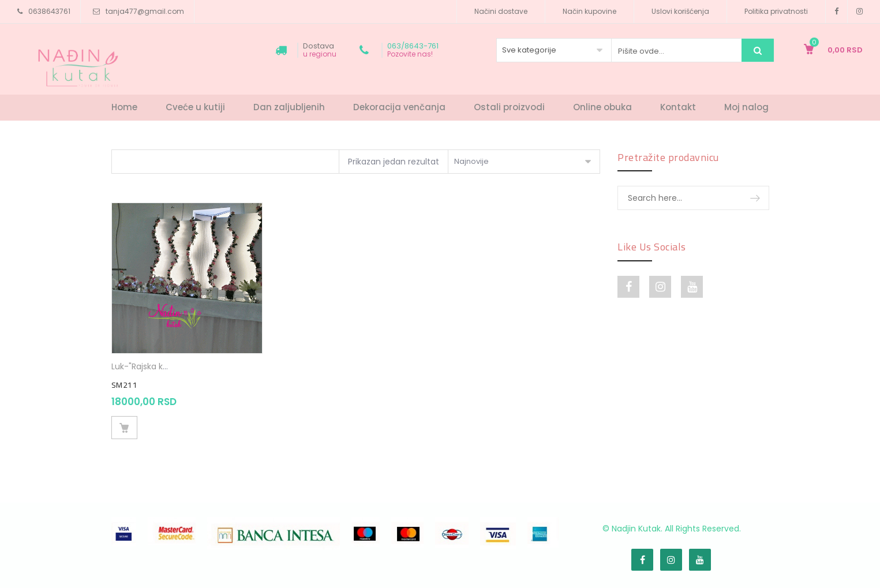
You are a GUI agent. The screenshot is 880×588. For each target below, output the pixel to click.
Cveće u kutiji (195, 107)
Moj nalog (746, 107)
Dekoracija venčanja (399, 107)
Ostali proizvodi (509, 107)
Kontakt (678, 107)
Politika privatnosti (776, 11)
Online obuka (602, 107)
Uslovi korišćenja (680, 11)
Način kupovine (589, 11)
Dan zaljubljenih (289, 107)
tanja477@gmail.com (145, 11)
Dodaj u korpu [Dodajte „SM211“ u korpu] (124, 428)
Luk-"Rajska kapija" (148, 366)
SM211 (125, 385)
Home (124, 107)
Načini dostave (501, 11)
